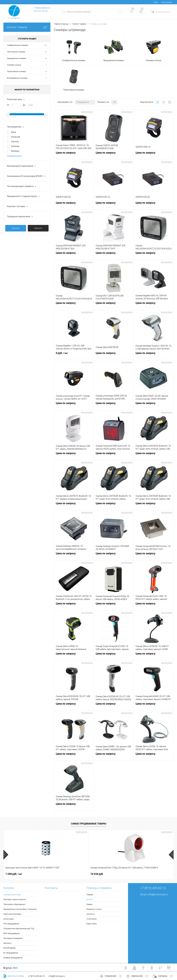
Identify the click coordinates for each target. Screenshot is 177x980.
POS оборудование (11, 924)
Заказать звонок (41, 11)
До (24, 105)
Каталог (90, 899)
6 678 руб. (96, 874)
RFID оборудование (11, 933)
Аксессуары (9, 919)
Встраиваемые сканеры (17, 78)
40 (46, 58)
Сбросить (38, 228)
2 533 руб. (141, 874)
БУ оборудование (11, 953)
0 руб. (74, 356)
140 (45, 45)
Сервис (89, 904)
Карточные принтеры (12, 914)
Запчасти (7, 943)
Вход (156, 2)
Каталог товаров (27, 27)
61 (46, 52)
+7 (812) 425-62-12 (36, 976)
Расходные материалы (13, 938)
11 (46, 78)
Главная (90, 895)
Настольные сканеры (16, 52)
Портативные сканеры (17, 71)
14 (46, 71)
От (8, 105)
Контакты (91, 914)
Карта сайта (91, 924)
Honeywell (16, 137)
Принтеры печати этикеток (15, 899)
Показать (16, 228)
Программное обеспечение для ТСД (19, 929)
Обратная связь (14, 976)
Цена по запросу (74, 155)
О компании (91, 919)
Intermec (15, 142)
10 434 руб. (55, 874)
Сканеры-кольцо (14, 65)
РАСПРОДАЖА (9, 948)
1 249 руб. (14, 874)
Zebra (14, 132)
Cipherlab (15, 146)
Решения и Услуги (94, 909)
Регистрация (167, 2)
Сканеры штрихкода (12, 895)
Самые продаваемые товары (89, 824)
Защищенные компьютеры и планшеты (20, 909)
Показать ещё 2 (14, 156)
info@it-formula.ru (158, 894)
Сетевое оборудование (13, 958)
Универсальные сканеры (18, 45)
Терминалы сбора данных (14, 904)
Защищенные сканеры (17, 58)
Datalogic (15, 151)
